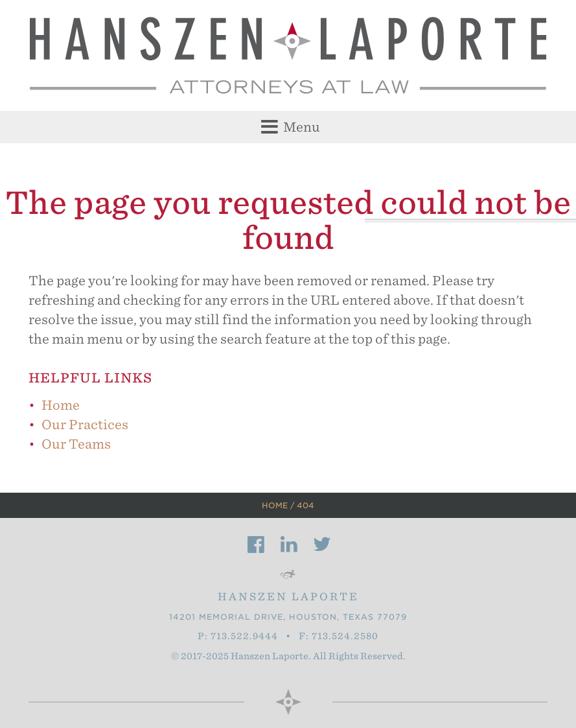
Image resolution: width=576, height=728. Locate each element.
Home (61, 405)
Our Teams (76, 444)
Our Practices (85, 425)
